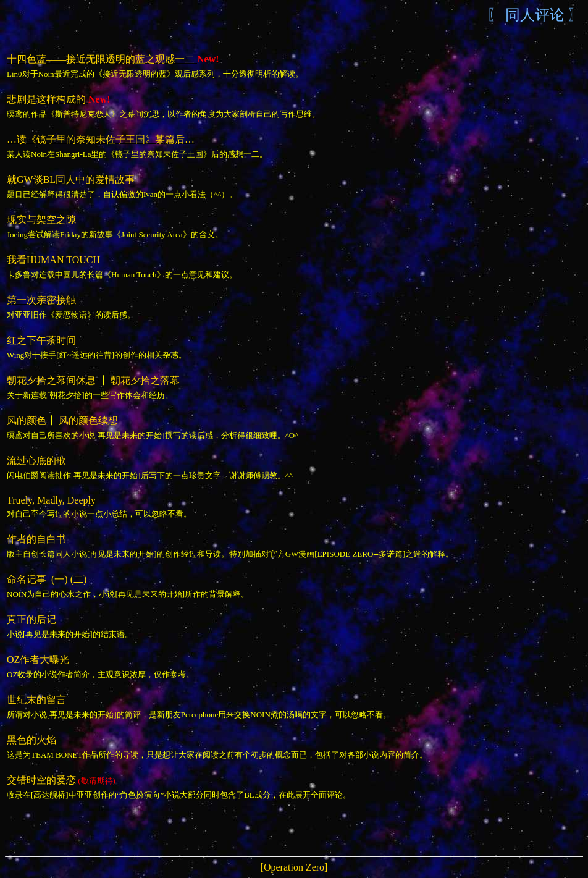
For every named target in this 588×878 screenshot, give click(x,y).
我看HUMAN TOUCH (53, 260)
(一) (60, 579)
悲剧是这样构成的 (46, 99)
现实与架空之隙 (41, 220)
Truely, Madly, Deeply (51, 500)
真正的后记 (31, 619)
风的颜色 (27, 420)
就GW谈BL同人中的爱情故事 (71, 179)
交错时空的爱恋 (41, 780)
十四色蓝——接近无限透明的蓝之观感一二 (101, 59)
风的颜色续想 (88, 420)
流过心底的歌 (38, 461)
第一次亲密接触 (41, 300)
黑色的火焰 (31, 740)
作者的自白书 (36, 539)
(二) (79, 579)
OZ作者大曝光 (38, 660)
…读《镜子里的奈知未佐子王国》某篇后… (101, 139)
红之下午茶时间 (41, 340)
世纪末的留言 (36, 700)
